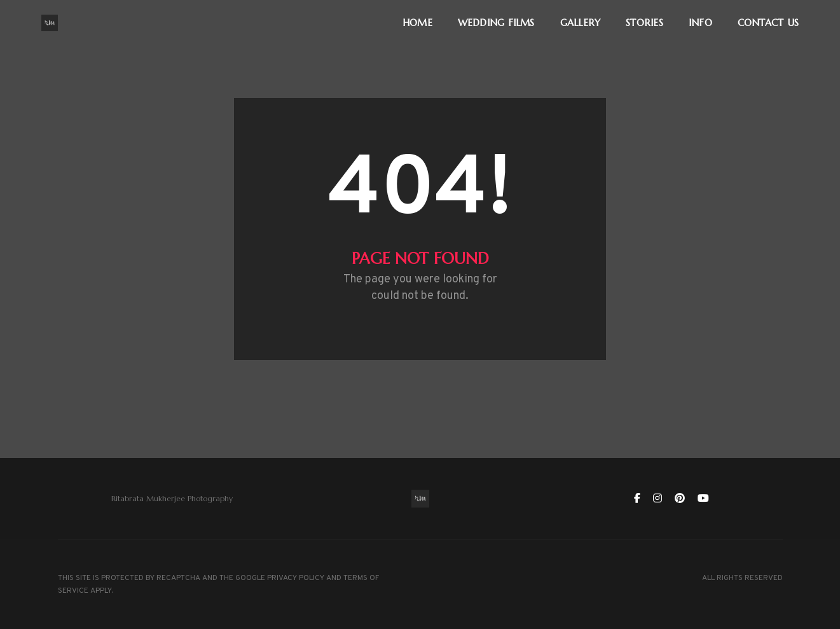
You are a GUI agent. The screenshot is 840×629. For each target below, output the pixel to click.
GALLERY (581, 23)
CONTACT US (768, 23)
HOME (417, 23)
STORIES (644, 23)
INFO (700, 23)
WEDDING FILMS (496, 23)
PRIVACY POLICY (296, 578)
